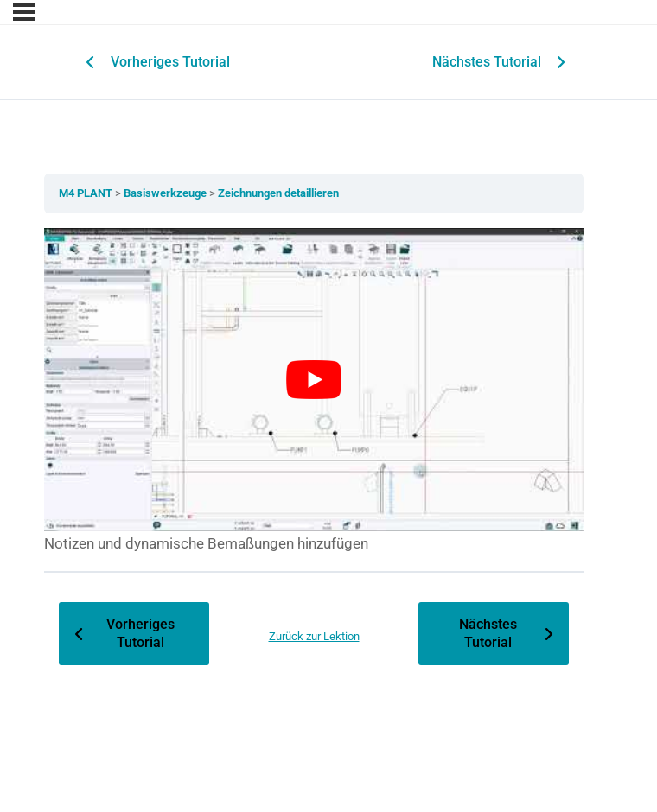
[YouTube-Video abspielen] (314, 380)
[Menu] (24, 12)
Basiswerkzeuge (166, 193)
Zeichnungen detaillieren (278, 193)
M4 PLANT (87, 193)
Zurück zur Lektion (314, 636)
